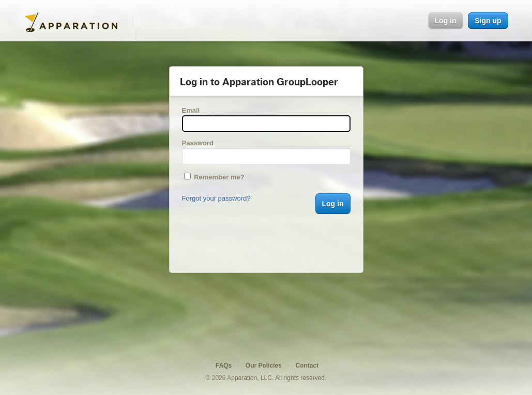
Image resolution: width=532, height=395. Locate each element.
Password (198, 143)
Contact (307, 366)
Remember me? (214, 177)
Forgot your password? (216, 198)
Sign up (488, 21)
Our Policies (264, 366)
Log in (446, 21)
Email (191, 110)
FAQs (224, 366)
